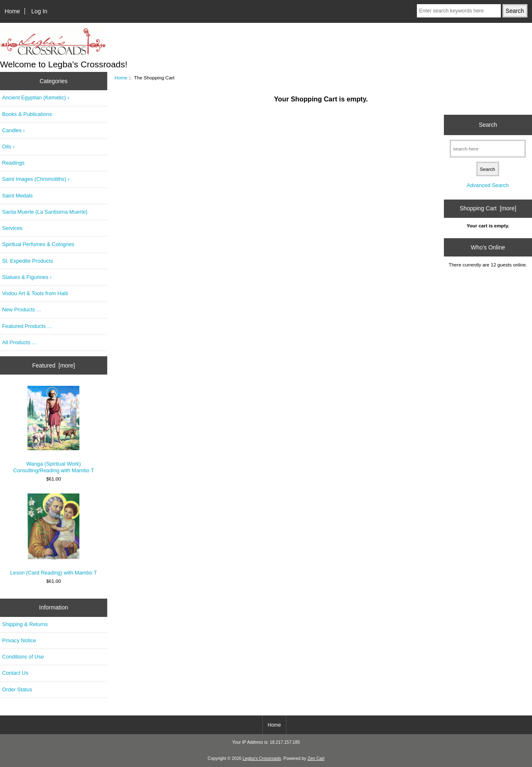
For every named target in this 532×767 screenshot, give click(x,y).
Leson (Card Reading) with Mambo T (53, 535)
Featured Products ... (27, 326)
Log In (39, 11)
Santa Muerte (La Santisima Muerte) (45, 212)
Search (488, 125)
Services (12, 228)
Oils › (8, 147)
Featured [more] (53, 365)
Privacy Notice (19, 640)
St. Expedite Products (28, 261)
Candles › (14, 130)
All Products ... (19, 342)
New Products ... (22, 310)
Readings (13, 163)
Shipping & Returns (25, 624)
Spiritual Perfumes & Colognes (38, 244)
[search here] (488, 149)
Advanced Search (488, 185)
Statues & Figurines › (27, 277)
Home (12, 11)
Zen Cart (316, 758)
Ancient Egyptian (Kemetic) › (36, 97)
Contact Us (15, 673)
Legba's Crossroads (262, 758)
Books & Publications (27, 114)
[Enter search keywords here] (459, 11)
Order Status (17, 689)
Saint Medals (17, 196)
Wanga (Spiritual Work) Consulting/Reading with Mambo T (54, 430)
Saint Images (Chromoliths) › (36, 179)
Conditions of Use (23, 657)
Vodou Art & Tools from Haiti (35, 293)
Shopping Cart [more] (488, 208)
